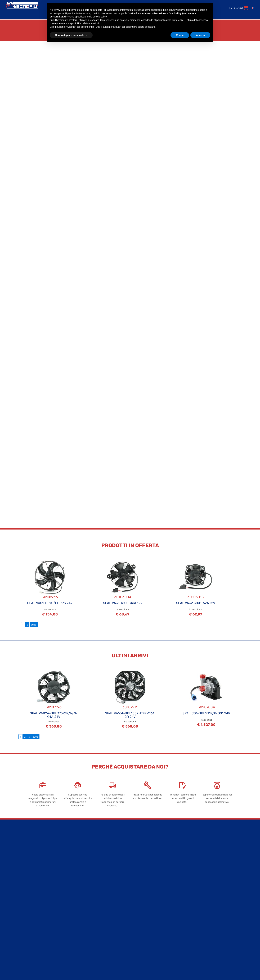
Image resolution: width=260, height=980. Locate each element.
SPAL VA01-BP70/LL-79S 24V (50, 603)
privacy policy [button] (176, 10)
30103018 (196, 597)
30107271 (130, 707)
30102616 (50, 597)
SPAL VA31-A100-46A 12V (123, 603)
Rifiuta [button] (180, 35)
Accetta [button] (200, 35)
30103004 (123, 597)
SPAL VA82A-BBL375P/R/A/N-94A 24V (54, 715)
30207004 (206, 707)
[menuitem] (252, 8)
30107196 (54, 707)
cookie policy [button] (100, 17)
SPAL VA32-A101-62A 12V (196, 603)
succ (34, 625)
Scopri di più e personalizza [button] (71, 35)
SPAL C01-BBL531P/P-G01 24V (206, 713)
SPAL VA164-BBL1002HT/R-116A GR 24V (130, 715)
